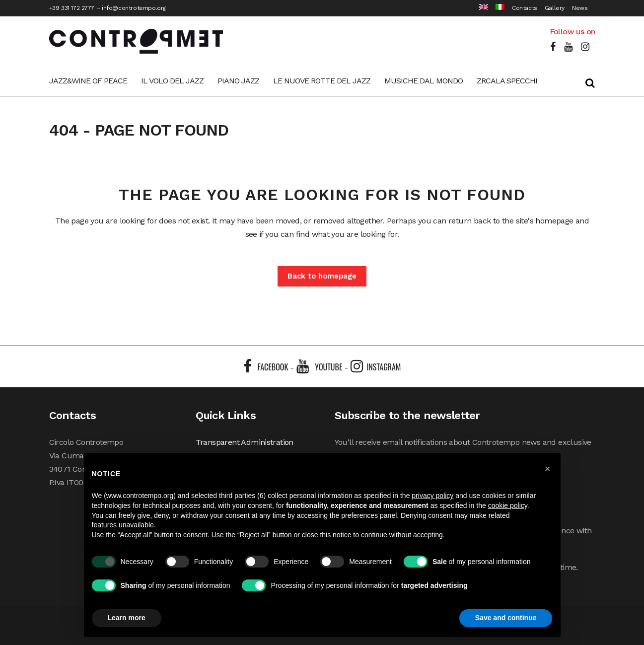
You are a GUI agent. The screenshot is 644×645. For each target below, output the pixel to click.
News (580, 8)
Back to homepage (322, 276)
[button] (548, 469)
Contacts (525, 8)
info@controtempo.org (134, 8)
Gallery (555, 8)
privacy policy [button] (432, 496)
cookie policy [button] (508, 505)
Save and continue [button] (506, 618)
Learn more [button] (127, 618)
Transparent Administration (245, 442)
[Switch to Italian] (496, 8)
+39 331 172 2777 (72, 8)
